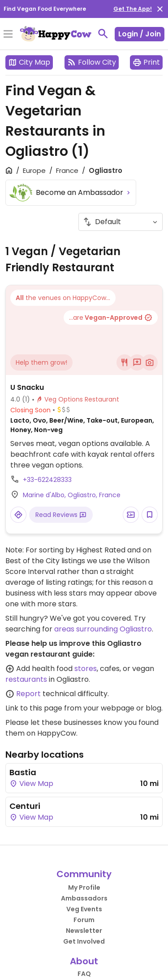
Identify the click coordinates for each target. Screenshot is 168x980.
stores (86, 669)
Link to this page (34, 708)
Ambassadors (84, 898)
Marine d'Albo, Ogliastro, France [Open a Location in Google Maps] (72, 495)
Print (146, 62)
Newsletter (84, 931)
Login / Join (140, 34)
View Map (31, 784)
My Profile (84, 887)
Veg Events (84, 909)
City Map (29, 62)
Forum (84, 920)
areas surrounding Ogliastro (103, 629)
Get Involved (84, 941)
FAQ (84, 974)
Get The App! (133, 9)
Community (84, 874)
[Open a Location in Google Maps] (18, 515)
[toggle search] (103, 34)
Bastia (23, 772)
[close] (160, 9)
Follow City (92, 62)
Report (28, 694)
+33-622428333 (47, 480)
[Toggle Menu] (8, 35)
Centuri (25, 806)
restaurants (26, 679)
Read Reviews (61, 515)
